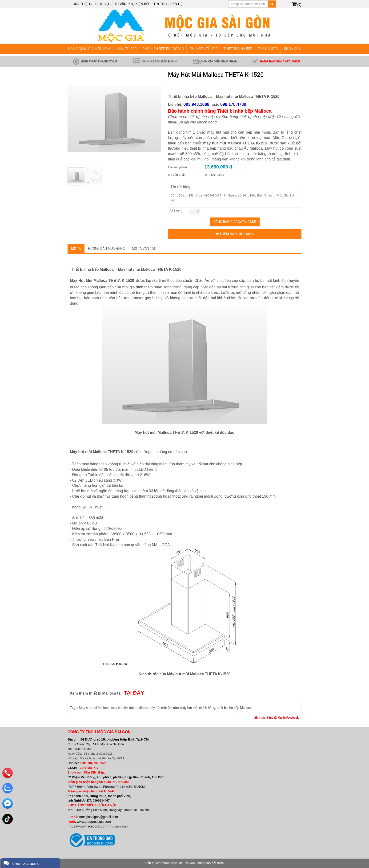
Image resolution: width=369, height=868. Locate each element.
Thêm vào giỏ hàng (235, 234)
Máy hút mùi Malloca (94, 708)
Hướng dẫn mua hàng (106, 249)
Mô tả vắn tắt (144, 249)
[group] (114, 118)
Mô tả (76, 249)
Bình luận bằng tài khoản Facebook (277, 718)
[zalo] (8, 786)
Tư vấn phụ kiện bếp (132, 4)
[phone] (8, 771)
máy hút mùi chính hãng (198, 708)
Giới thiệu (82, 4)
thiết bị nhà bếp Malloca (234, 708)
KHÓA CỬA (292, 49)
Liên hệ (176, 4)
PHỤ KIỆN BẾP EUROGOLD (163, 49)
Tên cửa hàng (181, 187)
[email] (8, 802)
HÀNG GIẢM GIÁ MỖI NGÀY (89, 49)
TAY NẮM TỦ (268, 49)
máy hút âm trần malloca (129, 708)
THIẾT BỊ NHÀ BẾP (238, 49)
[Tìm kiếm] (272, 4)
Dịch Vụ (103, 4)
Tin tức (160, 4)
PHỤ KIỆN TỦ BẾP (204, 49)
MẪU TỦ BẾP (127, 49)
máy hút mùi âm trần (164, 708)
